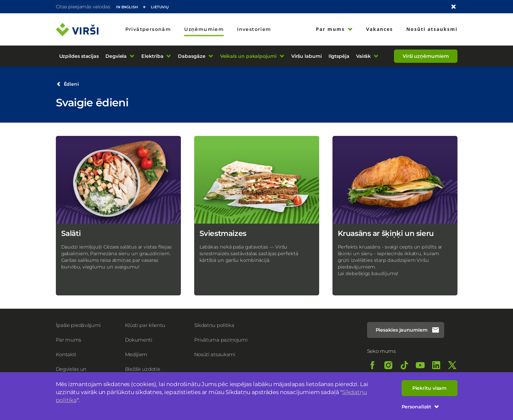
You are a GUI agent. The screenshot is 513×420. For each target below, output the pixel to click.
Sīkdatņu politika (214, 325)
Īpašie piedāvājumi (78, 325)
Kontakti (66, 354)
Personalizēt (420, 407)
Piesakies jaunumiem (408, 330)
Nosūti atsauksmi (215, 354)
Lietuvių (160, 7)
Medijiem (136, 354)
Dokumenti (139, 340)
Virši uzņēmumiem (426, 56)
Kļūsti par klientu (145, 325)
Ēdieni (67, 84)
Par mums (69, 340)
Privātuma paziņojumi (221, 340)
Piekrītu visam (430, 388)
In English (127, 7)
